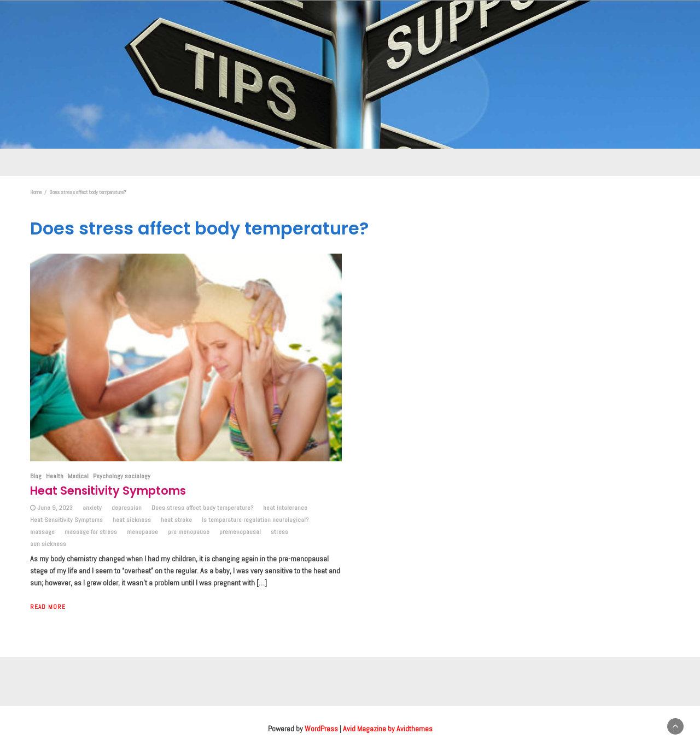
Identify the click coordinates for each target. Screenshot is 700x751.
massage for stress (91, 532)
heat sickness (132, 520)
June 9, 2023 (55, 508)
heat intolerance (285, 508)
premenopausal (240, 532)
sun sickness (48, 544)
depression (127, 508)
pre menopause (189, 532)
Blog (36, 476)
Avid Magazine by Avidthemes (388, 729)
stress (279, 532)
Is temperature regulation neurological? (255, 520)
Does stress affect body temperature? (202, 508)
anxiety (92, 508)
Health (55, 476)
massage (42, 532)
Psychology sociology (122, 476)
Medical (78, 476)
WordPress (321, 729)
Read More (48, 607)
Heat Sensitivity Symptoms (108, 491)
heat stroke (176, 520)
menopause (142, 532)
